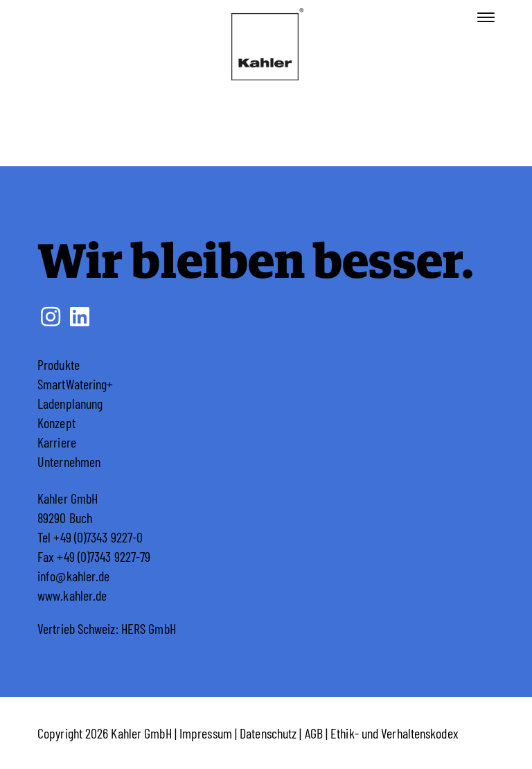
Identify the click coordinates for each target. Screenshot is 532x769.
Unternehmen (69, 461)
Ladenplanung (70, 403)
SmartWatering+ (75, 384)
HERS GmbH (149, 628)
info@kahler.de (73, 576)
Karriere (57, 442)
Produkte (59, 364)
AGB (314, 733)
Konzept (56, 423)
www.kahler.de (72, 595)
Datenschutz (268, 733)
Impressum (206, 733)
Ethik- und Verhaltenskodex (394, 733)
